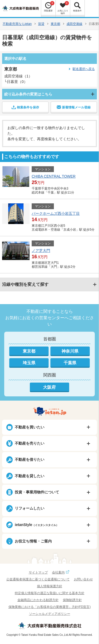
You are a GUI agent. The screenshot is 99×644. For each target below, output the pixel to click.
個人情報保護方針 (50, 586)
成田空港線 (74, 24)
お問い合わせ (83, 579)
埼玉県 (29, 363)
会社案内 (61, 572)
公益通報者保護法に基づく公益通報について (38, 579)
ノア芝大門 (41, 251)
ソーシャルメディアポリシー (50, 614)
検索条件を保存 (25, 107)
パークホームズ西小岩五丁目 (56, 213)
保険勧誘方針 (72, 600)
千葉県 (70, 363)
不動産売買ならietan (17, 24)
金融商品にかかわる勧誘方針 (38, 600)
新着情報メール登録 (74, 107)
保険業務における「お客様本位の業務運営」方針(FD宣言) (50, 607)
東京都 (55, 24)
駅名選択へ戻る (84, 69)
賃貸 (41, 24)
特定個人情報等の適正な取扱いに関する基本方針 (50, 593)
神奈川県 (70, 351)
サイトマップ (38, 572)
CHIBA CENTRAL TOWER (54, 176)
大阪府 (49, 387)
